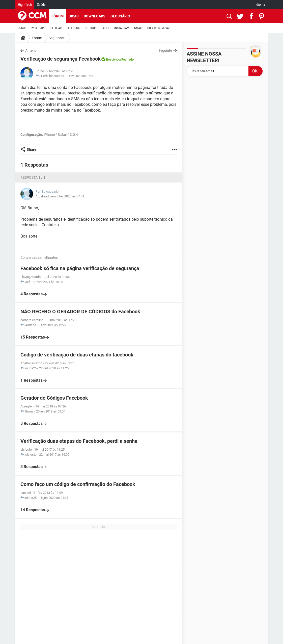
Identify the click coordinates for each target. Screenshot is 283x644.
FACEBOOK (73, 28)
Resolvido (113, 59)
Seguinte (165, 50)
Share (32, 149)
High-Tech (25, 5)
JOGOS (22, 28)
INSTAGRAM (122, 28)
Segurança (57, 38)
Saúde (41, 5)
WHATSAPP (38, 28)
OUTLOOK (91, 28)
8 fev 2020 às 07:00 (80, 76)
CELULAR (56, 28)
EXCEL (105, 28)
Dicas (74, 16)
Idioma (260, 5)
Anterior (32, 50)
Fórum (58, 16)
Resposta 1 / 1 (33, 177)
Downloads (95, 16)
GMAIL (138, 28)
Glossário (120, 16)
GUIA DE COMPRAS (159, 28)
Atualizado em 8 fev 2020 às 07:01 (60, 196)
